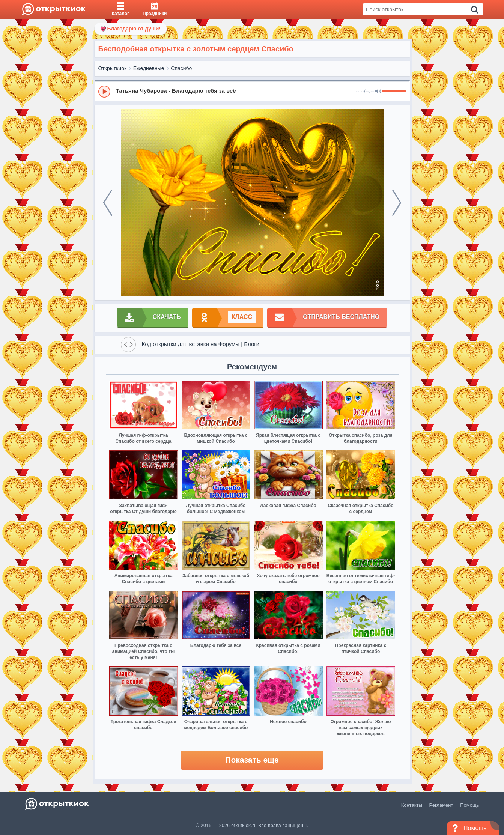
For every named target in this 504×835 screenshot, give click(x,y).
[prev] (108, 203)
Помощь (469, 805)
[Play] (104, 92)
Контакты (412, 805)
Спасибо (181, 68)
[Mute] (378, 92)
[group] (252, 91)
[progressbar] (394, 92)
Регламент (441, 805)
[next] (397, 203)
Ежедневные (149, 68)
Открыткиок (113, 68)
